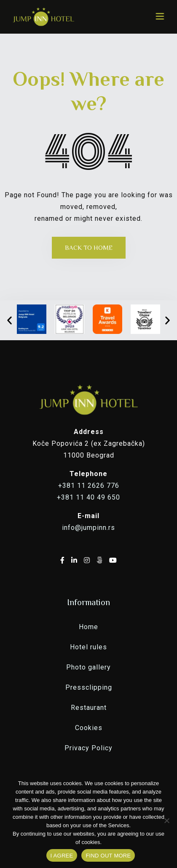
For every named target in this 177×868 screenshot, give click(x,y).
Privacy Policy (88, 748)
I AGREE (62, 856)
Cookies (89, 728)
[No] (166, 820)
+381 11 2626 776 (89, 486)
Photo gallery (88, 667)
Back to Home (89, 247)
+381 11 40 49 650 (88, 497)
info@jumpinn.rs (88, 528)
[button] (9, 320)
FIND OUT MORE (108, 856)
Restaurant (89, 708)
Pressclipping (89, 687)
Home (88, 627)
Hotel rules (88, 647)
